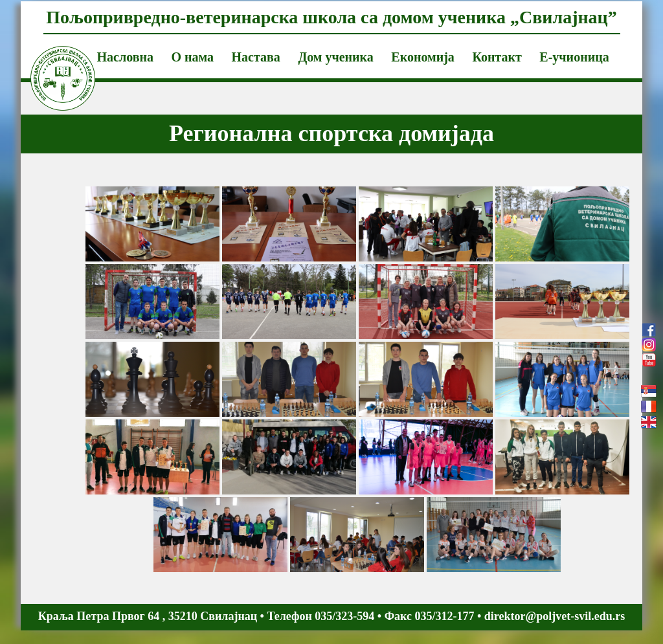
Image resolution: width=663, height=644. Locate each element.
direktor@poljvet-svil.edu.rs (555, 616)
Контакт (497, 57)
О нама (192, 57)
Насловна (125, 57)
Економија (423, 57)
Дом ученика (335, 57)
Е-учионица (574, 57)
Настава (256, 57)
